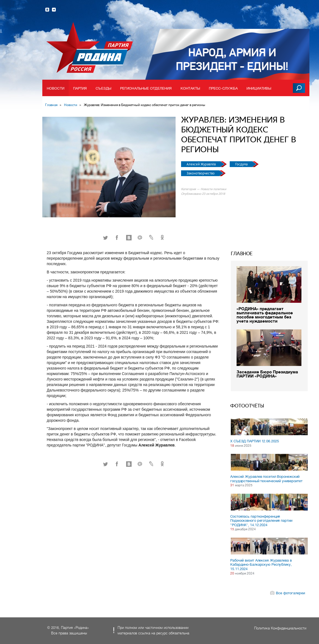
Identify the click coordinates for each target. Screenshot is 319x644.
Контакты (190, 88)
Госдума (242, 164)
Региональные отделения (146, 88)
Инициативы (259, 88)
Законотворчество (201, 173)
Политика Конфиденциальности (280, 628)
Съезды (103, 88)
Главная (51, 105)
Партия (80, 88)
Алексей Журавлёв (202, 164)
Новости (56, 88)
